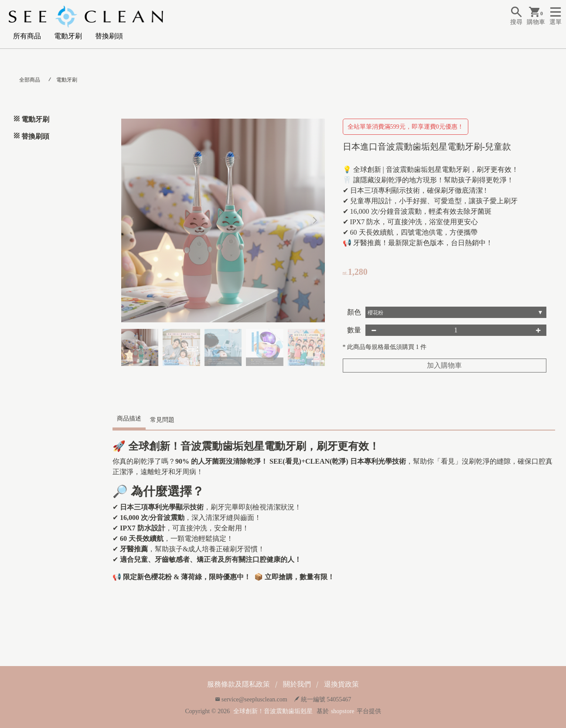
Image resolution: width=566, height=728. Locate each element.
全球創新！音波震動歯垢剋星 (273, 711)
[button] (315, 221)
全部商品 (30, 80)
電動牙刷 (68, 36)
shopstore (343, 711)
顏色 (354, 312)
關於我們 (297, 684)
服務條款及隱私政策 (239, 684)
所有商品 (27, 36)
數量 (354, 330)
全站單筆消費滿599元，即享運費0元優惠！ (406, 127)
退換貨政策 (341, 684)
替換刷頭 (109, 36)
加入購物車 (444, 365)
